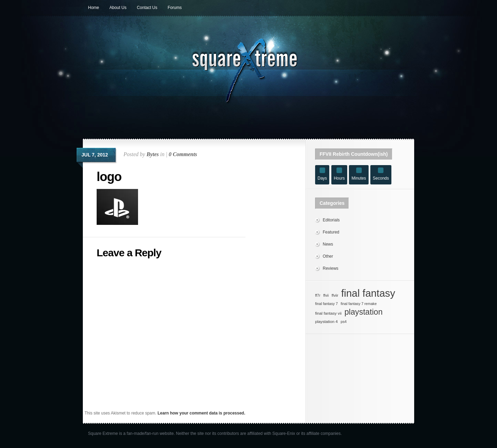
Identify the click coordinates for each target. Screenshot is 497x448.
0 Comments (183, 154)
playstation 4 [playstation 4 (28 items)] (327, 321)
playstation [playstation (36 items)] (363, 312)
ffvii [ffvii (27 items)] (326, 295)
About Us (118, 8)
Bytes (153, 154)
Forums (175, 8)
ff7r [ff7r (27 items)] (318, 295)
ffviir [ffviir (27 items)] (335, 295)
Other (328, 256)
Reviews (330, 268)
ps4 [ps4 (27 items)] (344, 322)
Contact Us (147, 8)
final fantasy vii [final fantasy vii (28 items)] (328, 313)
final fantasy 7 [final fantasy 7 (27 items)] (327, 304)
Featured (331, 232)
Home (94, 8)
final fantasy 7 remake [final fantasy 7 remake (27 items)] (359, 304)
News (328, 244)
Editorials (331, 220)
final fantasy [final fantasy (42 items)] (368, 293)
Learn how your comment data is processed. (201, 413)
